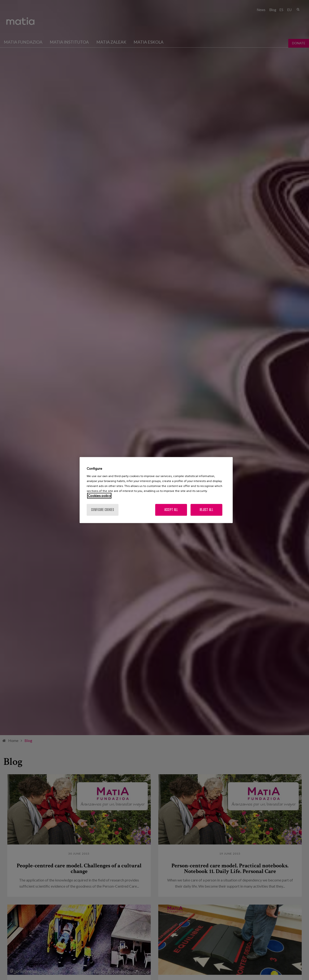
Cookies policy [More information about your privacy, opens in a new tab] (99, 496)
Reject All (206, 510)
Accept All (171, 510)
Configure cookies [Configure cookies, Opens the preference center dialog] (103, 510)
